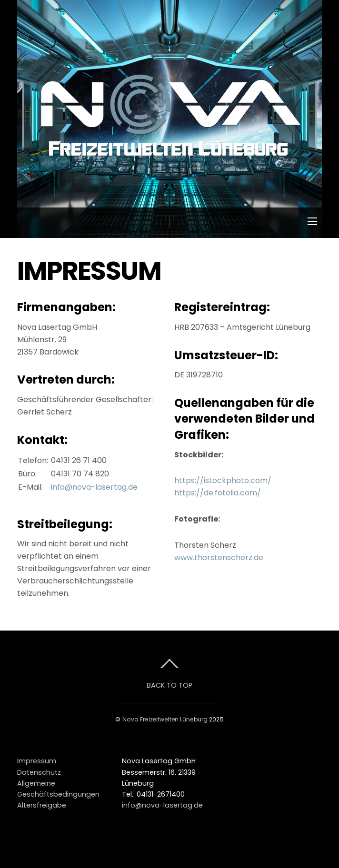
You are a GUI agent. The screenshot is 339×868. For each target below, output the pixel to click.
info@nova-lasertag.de (94, 487)
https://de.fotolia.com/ (218, 493)
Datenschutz (39, 772)
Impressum (37, 761)
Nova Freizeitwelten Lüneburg (165, 719)
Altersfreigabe (42, 805)
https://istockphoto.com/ (223, 480)
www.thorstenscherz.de (219, 557)
